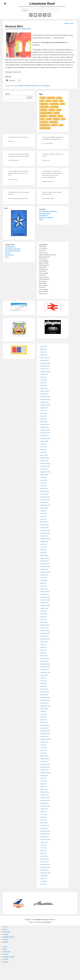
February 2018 (45, 625)
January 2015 (44, 728)
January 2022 (44, 494)
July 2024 (43, 411)
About (5, 929)
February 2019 (45, 592)
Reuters (59, 98)
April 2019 (43, 586)
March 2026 (44, 355)
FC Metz (8, 253)
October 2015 (44, 703)
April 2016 (43, 686)
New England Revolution (12, 251)
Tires (63, 119)
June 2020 (43, 547)
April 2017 (43, 653)
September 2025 (45, 372)
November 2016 (45, 667)
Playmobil (7, 932)
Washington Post (45, 125)
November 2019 (45, 567)
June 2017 (43, 647)
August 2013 (44, 775)
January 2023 (44, 461)
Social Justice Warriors (46, 113)
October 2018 (44, 603)
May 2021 (43, 516)
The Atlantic (53, 116)
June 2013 (43, 781)
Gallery (6, 942)
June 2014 (43, 748)
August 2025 (44, 374)
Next (73, 24)
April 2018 (43, 619)
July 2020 (43, 544)
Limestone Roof (42, 4)
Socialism (54, 125)
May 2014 (43, 750)
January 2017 (44, 661)
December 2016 (45, 664)
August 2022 (44, 475)
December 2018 (45, 597)
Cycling (6, 934)
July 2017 (43, 644)
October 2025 (44, 369)
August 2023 (44, 441)
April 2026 (43, 352)
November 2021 (45, 500)
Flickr (45, 15)
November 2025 (45, 366)
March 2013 (44, 789)
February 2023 (45, 458)
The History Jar (44, 215)
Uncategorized (54, 104)
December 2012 (45, 798)
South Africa (51, 98)
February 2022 (45, 491)
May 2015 (43, 717)
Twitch (62, 104)
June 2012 (43, 814)
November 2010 (45, 867)
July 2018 (43, 611)
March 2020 (44, 555)
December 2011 (45, 831)
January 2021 (44, 528)
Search (7, 94)
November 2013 (45, 767)
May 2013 (43, 784)
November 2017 (45, 633)
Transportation (54, 122)
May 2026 (43, 349)
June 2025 (43, 380)
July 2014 (43, 745)
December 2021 (45, 497)
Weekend (22, 86)
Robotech (52, 110)
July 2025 (43, 377)
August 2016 (44, 675)
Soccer (60, 116)
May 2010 (43, 884)
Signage (57, 113)
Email (49, 15)
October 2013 (44, 770)
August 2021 (44, 508)
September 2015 (45, 706)
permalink (47, 86)
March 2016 (44, 689)
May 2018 (43, 617)
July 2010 (43, 878)
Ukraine (49, 119)
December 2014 (45, 731)
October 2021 (44, 502)
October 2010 (44, 870)
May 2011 (43, 851)
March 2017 (44, 656)
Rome (59, 110)
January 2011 (44, 862)
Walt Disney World (45, 128)
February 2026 (45, 358)
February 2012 (45, 826)
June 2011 (43, 848)
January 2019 (44, 594)
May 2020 (43, 550)
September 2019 (45, 572)
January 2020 (44, 561)
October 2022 (44, 469)
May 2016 (43, 683)
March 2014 (44, 756)
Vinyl (61, 125)
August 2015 (44, 709)
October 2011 (44, 837)
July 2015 (43, 711)
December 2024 (45, 397)
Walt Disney (44, 116)
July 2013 (43, 778)
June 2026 (43, 347)
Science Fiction (44, 107)
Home (5, 927)
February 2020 (45, 558)
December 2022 (45, 463)
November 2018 (45, 600)
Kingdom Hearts (9, 937)
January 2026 (44, 360)
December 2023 (45, 430)
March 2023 (44, 455)
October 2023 (44, 436)
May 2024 (43, 416)
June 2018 (43, 614)
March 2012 (44, 823)
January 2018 (44, 628)
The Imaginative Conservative (48, 211)
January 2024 (44, 427)
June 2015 (43, 714)
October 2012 (44, 803)
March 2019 (44, 589)
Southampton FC (10, 247)
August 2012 (44, 809)
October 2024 (44, 402)
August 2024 (44, 408)
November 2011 (45, 834)
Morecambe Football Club (13, 249)
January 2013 (44, 795)
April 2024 (43, 419)
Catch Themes (47, 922)
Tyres (42, 101)
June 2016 (43, 681)
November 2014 (45, 734)
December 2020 (45, 530)
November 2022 (45, 466)
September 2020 (45, 539)
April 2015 (43, 720)
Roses (42, 119)
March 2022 (44, 489)
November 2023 (45, 433)
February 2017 (45, 658)
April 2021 (43, 519)
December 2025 (45, 363)
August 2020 (44, 541)
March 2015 (44, 722)
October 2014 (44, 736)
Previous (66, 24)
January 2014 (44, 761)
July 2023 (43, 444)
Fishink (41, 219)
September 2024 (45, 405)
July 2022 (43, 477)
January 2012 (44, 828)
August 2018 (44, 608)
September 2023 (45, 438)
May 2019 (43, 583)
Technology (44, 110)
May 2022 (43, 483)
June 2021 (43, 514)
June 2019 (43, 580)
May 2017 (43, 650)
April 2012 (43, 820)
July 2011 (43, 845)
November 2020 (45, 533)
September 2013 (45, 773)
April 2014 (43, 753)
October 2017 (44, 636)
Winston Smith (26, 29)
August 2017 (44, 642)
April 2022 (43, 486)
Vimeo (40, 15)
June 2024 (43, 413)
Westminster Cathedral (46, 217)
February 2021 (45, 525)
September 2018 (45, 606)
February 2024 (45, 425)
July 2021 (43, 511)
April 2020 (43, 553)
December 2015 (45, 697)
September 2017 (45, 639)
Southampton (55, 107)
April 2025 (43, 386)
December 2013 (45, 764)
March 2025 (44, 388)
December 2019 (45, 564)
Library (6, 939)
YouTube (35, 15)
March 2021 (44, 522)
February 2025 (45, 391)
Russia (48, 101)
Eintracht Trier (9, 255)
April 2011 (43, 853)
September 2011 (45, 839)
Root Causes (44, 122)
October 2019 (44, 569)
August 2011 (44, 842)
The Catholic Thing (45, 213)
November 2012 (45, 800)
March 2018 (44, 622)
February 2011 (45, 859)
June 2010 (43, 881)
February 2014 (45, 759)
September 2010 (45, 873)
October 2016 (44, 670)
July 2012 (43, 812)
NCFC (7, 257)
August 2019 (44, 575)
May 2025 (43, 383)
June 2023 (43, 447)
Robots (55, 101)
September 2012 (45, 806)
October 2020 (44, 536)
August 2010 (44, 876)
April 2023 (43, 452)
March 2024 (44, 422)
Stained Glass (44, 104)
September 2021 (45, 505)
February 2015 (45, 725)
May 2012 (43, 817)
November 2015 (45, 700)
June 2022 (43, 480)
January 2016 (44, 695)
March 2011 (44, 856)
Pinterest (31, 15)
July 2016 (43, 678)
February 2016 (45, 692)
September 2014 (45, 739)
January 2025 (44, 394)
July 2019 (43, 578)
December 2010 (45, 865)
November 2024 (45, 399)
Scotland (43, 98)
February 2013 (45, 792)
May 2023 (43, 450)
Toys (61, 101)
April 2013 (43, 787)
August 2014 (44, 742)
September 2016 (45, 672)
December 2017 (45, 631)
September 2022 (45, 472)
